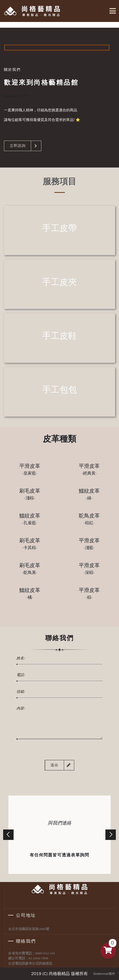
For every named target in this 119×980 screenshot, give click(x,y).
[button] (8, 835)
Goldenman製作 (104, 974)
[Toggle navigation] (112, 11)
